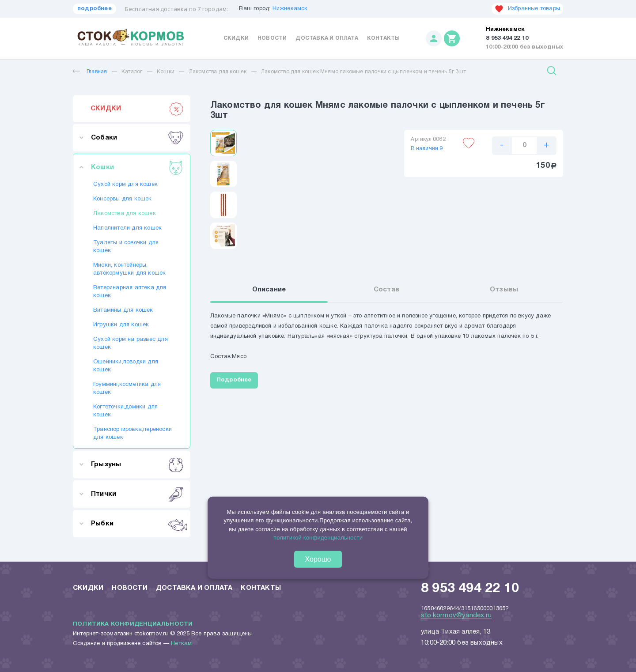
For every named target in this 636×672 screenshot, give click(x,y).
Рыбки (137, 524)
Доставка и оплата (327, 38)
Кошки (166, 72)
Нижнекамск (290, 9)
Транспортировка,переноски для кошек (132, 434)
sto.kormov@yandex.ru (456, 615)
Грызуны (137, 464)
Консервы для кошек (123, 199)
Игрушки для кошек (121, 325)
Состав (386, 290)
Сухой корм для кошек (125, 185)
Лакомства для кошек (218, 72)
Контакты (384, 38)
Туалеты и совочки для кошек (126, 247)
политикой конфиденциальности (318, 538)
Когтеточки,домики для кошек (125, 411)
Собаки (137, 138)
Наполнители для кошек (127, 228)
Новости (272, 38)
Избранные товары (527, 9)
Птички (137, 494)
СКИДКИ (137, 109)
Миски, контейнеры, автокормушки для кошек (129, 269)
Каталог (132, 72)
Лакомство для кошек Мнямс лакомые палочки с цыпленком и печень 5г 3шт (363, 72)
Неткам (181, 644)
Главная (90, 72)
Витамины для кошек (123, 310)
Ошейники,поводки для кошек (126, 366)
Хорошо (318, 559)
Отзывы (504, 290)
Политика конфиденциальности (133, 624)
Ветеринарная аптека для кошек (130, 292)
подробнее (95, 9)
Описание (269, 290)
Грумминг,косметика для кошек (127, 389)
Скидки (236, 38)
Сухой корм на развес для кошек (131, 344)
